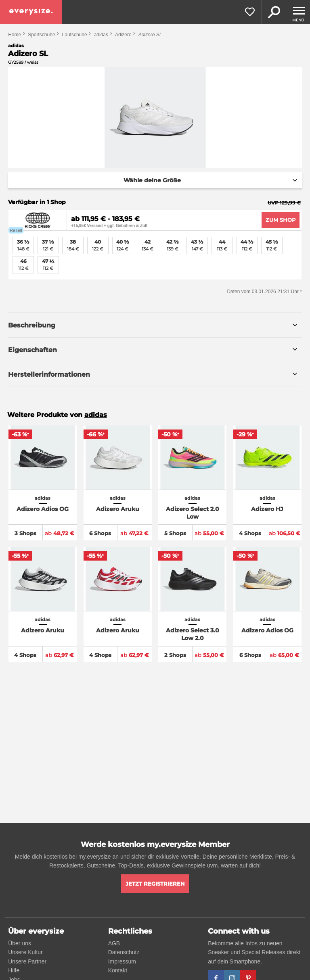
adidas (101, 35)
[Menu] (298, 12)
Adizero (123, 35)
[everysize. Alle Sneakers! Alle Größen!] (31, 12)
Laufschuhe (75, 35)
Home (15, 35)
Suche (274, 12)
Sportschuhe (41, 35)
